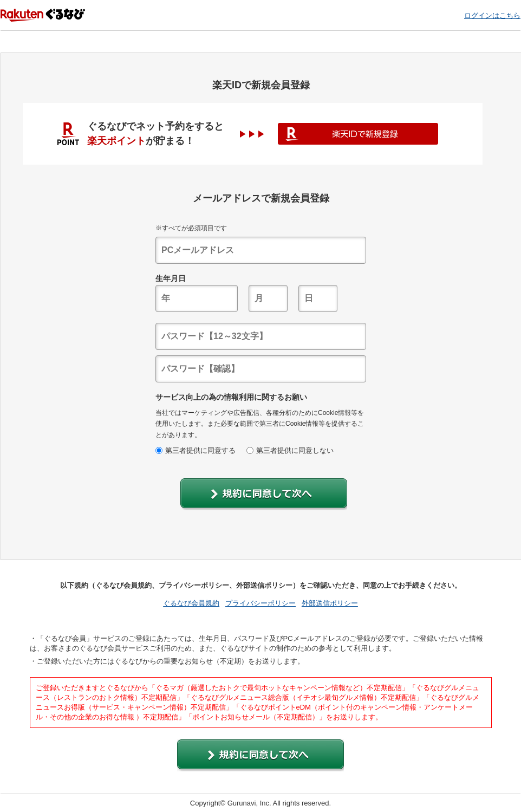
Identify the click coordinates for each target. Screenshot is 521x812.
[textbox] (261, 250)
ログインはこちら (492, 15)
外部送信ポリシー (330, 603)
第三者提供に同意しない (290, 450)
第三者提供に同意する (196, 450)
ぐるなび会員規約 (191, 603)
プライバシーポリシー (260, 603)
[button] (264, 494)
